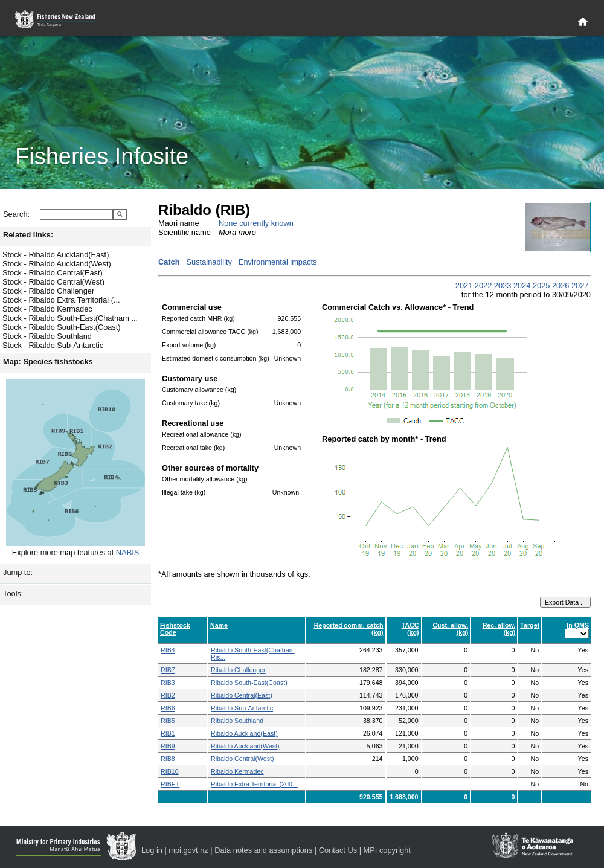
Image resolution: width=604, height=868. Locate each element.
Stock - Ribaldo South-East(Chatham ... (70, 318)
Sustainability (209, 262)
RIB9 (168, 746)
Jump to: (18, 572)
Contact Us (338, 850)
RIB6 (168, 708)
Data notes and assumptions (263, 850)
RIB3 (168, 683)
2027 (580, 285)
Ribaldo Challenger (238, 670)
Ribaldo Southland (237, 721)
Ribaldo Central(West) (243, 759)
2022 (483, 285)
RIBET (170, 784)
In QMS (578, 625)
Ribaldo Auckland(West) (245, 746)
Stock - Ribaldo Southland (47, 336)
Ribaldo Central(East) (242, 695)
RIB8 (168, 759)
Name (219, 625)
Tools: (13, 593)
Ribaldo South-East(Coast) (249, 683)
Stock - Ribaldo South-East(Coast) (62, 327)
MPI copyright (387, 850)
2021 (464, 285)
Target (530, 625)
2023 (503, 285)
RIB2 (168, 695)
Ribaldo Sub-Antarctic (242, 708)
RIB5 (168, 721)
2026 (561, 285)
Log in (152, 850)
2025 (541, 285)
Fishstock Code (175, 629)
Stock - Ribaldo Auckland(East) (56, 255)
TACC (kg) (410, 629)
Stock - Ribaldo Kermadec (47, 309)
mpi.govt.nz (188, 850)
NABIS (127, 552)
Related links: (28, 235)
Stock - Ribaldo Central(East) (53, 273)
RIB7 (168, 670)
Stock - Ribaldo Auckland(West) (57, 264)
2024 (522, 285)
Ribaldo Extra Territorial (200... (254, 784)
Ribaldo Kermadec (237, 771)
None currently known (256, 223)
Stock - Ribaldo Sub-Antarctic (53, 345)
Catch (169, 262)
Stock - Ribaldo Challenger (48, 291)
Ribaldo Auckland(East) (244, 733)
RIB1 (168, 733)
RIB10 (170, 771)
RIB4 (168, 650)
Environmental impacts (278, 262)
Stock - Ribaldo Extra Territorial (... (61, 300)
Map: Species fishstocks (48, 362)
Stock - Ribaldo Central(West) (53, 282)
